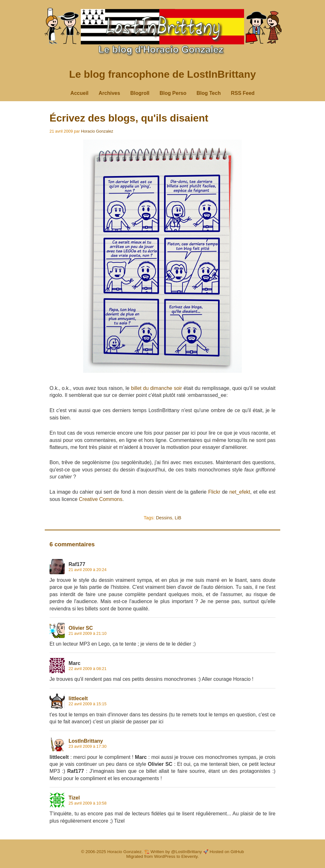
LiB (178, 518)
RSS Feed (243, 93)
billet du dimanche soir (157, 388)
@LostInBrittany (186, 852)
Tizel (74, 798)
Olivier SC (81, 628)
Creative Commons (101, 499)
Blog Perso (173, 93)
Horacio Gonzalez (97, 131)
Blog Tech (209, 93)
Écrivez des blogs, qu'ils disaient (129, 118)
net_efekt (240, 492)
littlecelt (78, 698)
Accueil (80, 93)
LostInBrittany (86, 741)
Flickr (214, 492)
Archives (109, 93)
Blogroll (140, 93)
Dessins (164, 518)
